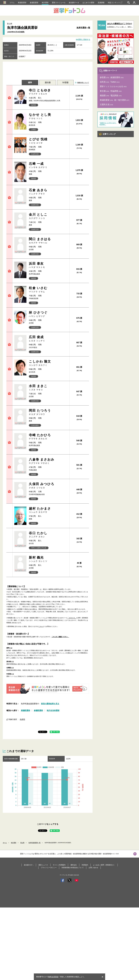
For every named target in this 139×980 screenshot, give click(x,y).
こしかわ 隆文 (48, 363)
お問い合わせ (93, 868)
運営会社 (74, 865)
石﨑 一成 (48, 165)
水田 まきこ (48, 388)
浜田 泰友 (48, 265)
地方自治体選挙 (53, 710)
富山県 (22, 843)
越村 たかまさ (48, 510)
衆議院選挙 (22, 3)
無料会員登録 (53, 977)
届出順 (48, 83)
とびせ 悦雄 (48, 141)
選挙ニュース (43, 865)
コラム (12, 3)
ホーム (5, 843)
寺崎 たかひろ (48, 437)
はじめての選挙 (88, 3)
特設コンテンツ (115, 3)
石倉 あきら (48, 192)
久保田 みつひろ (48, 486)
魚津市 (23, 719)
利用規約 (85, 865)
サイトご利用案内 (59, 865)
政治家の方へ (29, 865)
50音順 (65, 83)
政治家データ (74, 3)
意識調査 (101, 3)
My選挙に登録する (83, 40)
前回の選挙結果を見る (50, 704)
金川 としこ (48, 216)
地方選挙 (45, 3)
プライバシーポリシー (49, 868)
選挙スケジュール (59, 3)
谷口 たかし (48, 535)
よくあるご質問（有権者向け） (104, 865)
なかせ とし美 (48, 116)
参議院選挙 (34, 3)
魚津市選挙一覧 (83, 28)
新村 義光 (48, 559)
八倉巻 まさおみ (48, 461)
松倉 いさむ (48, 290)
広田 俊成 (48, 339)
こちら (41, 626)
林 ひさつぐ (48, 314)
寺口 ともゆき (48, 92)
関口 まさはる (48, 241)
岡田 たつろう (48, 412)
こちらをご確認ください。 (60, 637)
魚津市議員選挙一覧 (35, 843)
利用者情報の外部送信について (73, 868)
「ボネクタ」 (72, 618)
